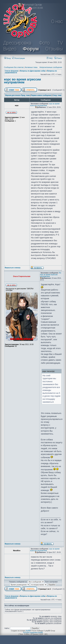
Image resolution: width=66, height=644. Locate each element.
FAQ (49, 58)
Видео (10, 49)
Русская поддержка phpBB (33, 632)
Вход (7, 58)
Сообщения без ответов (14, 67)
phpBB (28, 631)
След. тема (57, 95)
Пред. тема (25, 95)
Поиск (58, 58)
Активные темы (31, 67)
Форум (31, 49)
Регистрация (18, 58)
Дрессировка (17, 43)
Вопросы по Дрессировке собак (33, 71)
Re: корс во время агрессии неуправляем (51, 275)
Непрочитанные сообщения (51, 67)
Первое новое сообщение (41, 95)
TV (60, 43)
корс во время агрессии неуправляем (22, 81)
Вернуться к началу (13, 268)
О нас (57, 21)
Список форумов (12, 71)
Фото (44, 43)
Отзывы (54, 49)
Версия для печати (13, 95)
